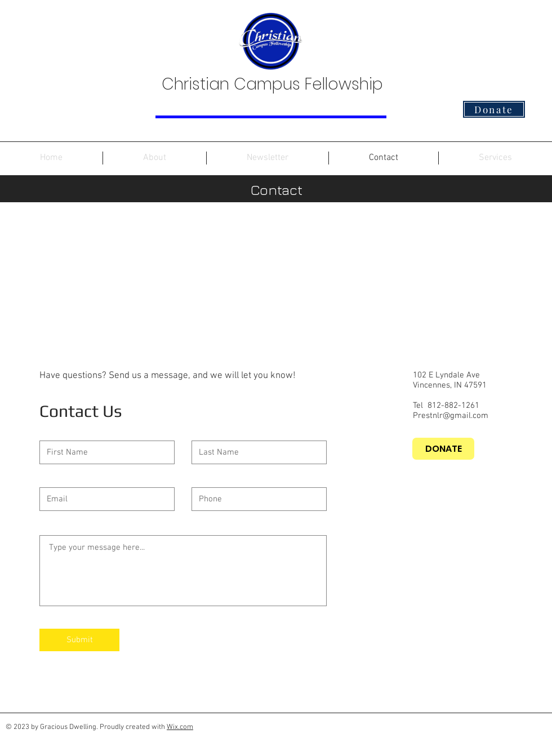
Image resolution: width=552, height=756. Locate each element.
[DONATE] (443, 449)
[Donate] (494, 109)
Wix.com (180, 727)
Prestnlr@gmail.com (451, 416)
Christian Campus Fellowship (272, 84)
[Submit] (79, 640)
